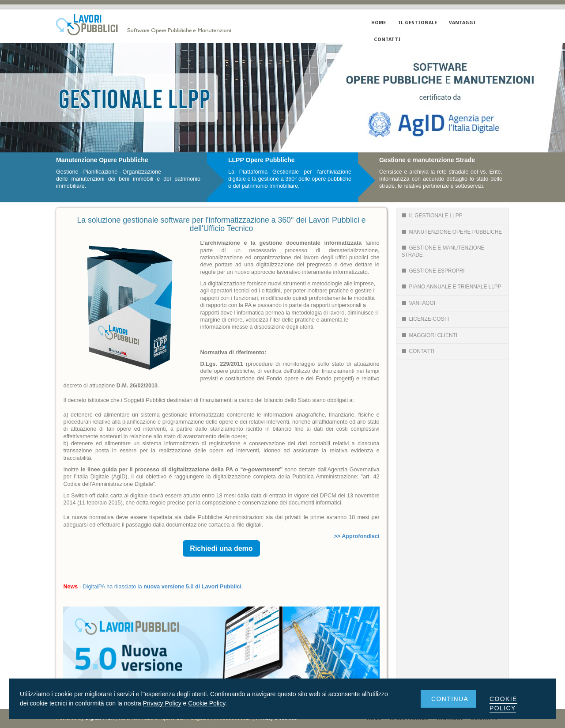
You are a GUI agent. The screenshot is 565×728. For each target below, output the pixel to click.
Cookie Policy (207, 703)
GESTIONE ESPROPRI (433, 271)
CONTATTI (387, 40)
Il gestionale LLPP (432, 216)
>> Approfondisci (357, 536)
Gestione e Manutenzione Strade (443, 251)
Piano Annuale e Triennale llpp (451, 287)
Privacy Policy (162, 703)
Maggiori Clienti (429, 335)
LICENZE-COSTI (425, 319)
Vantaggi (418, 303)
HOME (379, 23)
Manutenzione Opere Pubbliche (452, 232)
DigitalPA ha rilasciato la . (163, 587)
